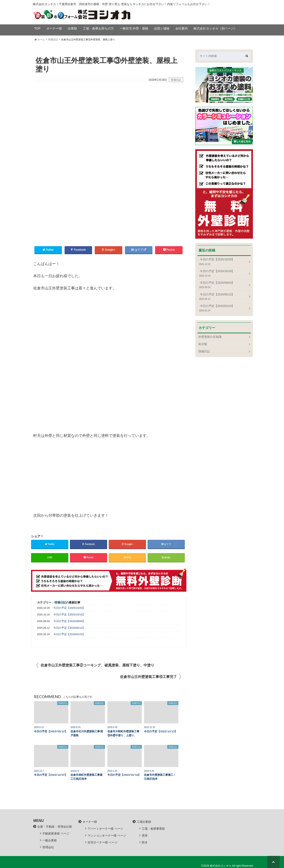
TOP (37, 28)
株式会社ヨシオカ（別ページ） (215, 28)
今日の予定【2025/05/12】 (69, 627)
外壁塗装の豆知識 (210, 337)
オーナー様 (54, 28)
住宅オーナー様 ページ (103, 842)
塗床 (145, 835)
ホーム (40, 39)
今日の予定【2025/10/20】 (69, 608)
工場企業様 (144, 821)
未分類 (203, 344)
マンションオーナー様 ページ (107, 835)
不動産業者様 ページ (56, 833)
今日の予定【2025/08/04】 (69, 621)
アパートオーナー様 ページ (105, 828)
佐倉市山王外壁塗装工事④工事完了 (148, 677)
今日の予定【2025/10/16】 (69, 614)
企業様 (72, 28)
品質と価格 (162, 28)
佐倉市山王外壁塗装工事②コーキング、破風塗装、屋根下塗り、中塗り (97, 665)
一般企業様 (50, 840)
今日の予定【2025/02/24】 (69, 634)
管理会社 (48, 847)
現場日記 (53, 39)
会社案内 (181, 28)
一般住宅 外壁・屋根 (134, 28)
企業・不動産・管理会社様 (55, 826)
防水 (145, 842)
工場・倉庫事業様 (153, 828)
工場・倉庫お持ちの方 (98, 28)
